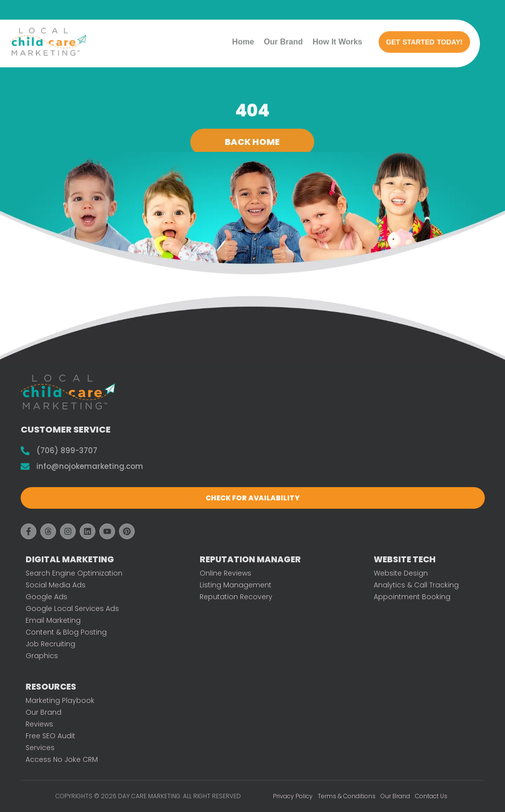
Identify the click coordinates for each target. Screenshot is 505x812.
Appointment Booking (412, 597)
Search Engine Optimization (74, 573)
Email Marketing (53, 620)
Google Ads (46, 597)
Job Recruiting (50, 644)
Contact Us (431, 796)
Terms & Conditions (347, 796)
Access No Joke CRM (62, 759)
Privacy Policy (293, 796)
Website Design (401, 573)
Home (243, 38)
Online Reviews (225, 573)
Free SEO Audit (50, 736)
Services (40, 748)
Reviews (39, 724)
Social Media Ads (56, 585)
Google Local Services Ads (72, 609)
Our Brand (283, 38)
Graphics (42, 656)
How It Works (338, 38)
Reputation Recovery (236, 597)
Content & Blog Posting (66, 632)
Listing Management (236, 585)
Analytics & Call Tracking (416, 585)
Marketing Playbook (60, 700)
